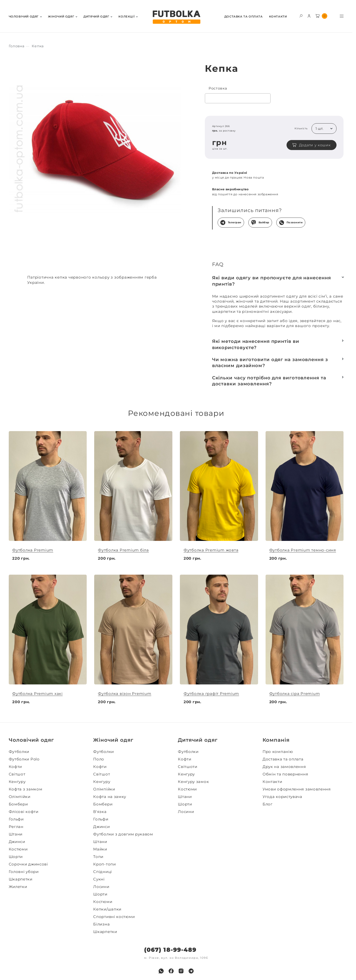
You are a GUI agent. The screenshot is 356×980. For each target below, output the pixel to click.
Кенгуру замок (193, 782)
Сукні (99, 879)
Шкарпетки (21, 879)
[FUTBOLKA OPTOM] (176, 17)
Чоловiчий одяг (24, 17)
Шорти (16, 857)
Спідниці (103, 872)
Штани (16, 834)
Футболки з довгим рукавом (123, 834)
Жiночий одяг (61, 17)
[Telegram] (191, 971)
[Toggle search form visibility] (301, 16)
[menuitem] (25, 16)
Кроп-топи (104, 864)
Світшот (17, 774)
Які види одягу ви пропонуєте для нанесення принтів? (272, 281)
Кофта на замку (110, 797)
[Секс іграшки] (17, 46)
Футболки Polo (24, 759)
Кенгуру (17, 782)
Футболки (19, 752)
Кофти (15, 767)
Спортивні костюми (114, 917)
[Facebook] (171, 971)
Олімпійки (20, 797)
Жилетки (18, 887)
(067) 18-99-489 (170, 950)
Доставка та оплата (244, 17)
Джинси (17, 842)
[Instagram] (181, 971)
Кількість (301, 129)
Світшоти (188, 767)
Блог (268, 804)
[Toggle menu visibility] (342, 16)
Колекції (127, 17)
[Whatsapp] (161, 971)
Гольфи (16, 819)
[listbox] (324, 129)
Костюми (18, 849)
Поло (99, 759)
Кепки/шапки (107, 909)
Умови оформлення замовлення (297, 789)
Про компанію (278, 752)
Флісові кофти (24, 812)
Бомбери (18, 804)
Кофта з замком (26, 789)
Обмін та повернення (285, 774)
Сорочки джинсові (28, 864)
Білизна (101, 924)
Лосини (101, 887)
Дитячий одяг (96, 17)
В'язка (100, 812)
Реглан (16, 827)
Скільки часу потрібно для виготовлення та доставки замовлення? (269, 381)
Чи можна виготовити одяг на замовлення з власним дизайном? (270, 363)
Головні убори (24, 872)
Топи (98, 857)
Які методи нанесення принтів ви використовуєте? (256, 344)
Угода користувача (282, 797)
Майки (100, 849)
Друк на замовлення (284, 767)
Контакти (278, 17)
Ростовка (218, 88)
